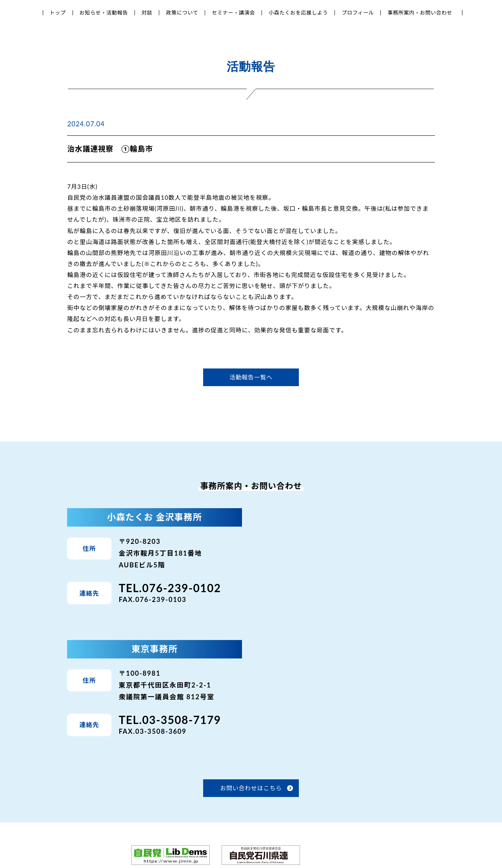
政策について (182, 13)
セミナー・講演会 (233, 13)
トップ (58, 13)
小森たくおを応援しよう (298, 13)
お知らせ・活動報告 (104, 13)
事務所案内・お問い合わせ (420, 13)
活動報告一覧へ (251, 377)
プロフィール (358, 13)
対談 (147, 13)
